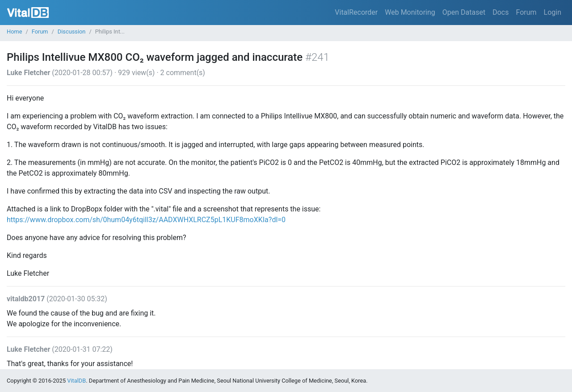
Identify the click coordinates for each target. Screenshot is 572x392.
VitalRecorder (356, 12)
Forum (526, 12)
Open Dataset (464, 12)
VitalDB (28, 13)
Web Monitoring (410, 12)
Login (553, 12)
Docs (500, 12)
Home (14, 32)
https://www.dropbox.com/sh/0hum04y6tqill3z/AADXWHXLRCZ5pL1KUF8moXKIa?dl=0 (146, 220)
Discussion (72, 32)
